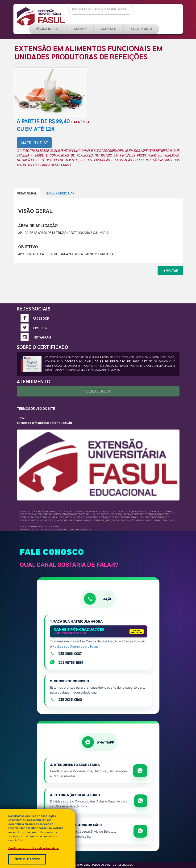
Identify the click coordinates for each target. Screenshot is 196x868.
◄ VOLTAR (170, 270)
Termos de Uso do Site (36, 408)
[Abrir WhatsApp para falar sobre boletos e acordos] (140, 831)
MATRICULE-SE (34, 143)
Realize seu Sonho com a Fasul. (76, 646)
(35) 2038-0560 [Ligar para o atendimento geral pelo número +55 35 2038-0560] (66, 699)
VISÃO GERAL (27, 193)
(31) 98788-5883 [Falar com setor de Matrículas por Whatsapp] (67, 662)
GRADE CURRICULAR (60, 193)
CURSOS (80, 29)
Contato (108, 29)
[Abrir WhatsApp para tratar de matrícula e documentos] (140, 771)
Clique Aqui (98, 391)
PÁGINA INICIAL (48, 29)
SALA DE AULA (142, 29)
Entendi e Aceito (27, 859)
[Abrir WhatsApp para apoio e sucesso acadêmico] (141, 801)
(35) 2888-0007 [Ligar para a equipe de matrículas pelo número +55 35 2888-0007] (66, 653)
